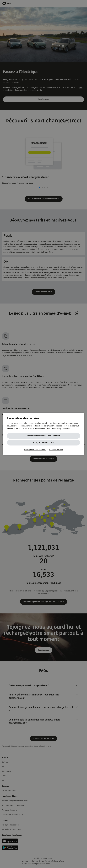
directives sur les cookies (63, 423)
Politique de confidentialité (35, 450)
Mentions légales (56, 450)
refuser (16, 426)
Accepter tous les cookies (44, 443)
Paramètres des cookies (56, 426)
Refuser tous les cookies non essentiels (44, 436)
